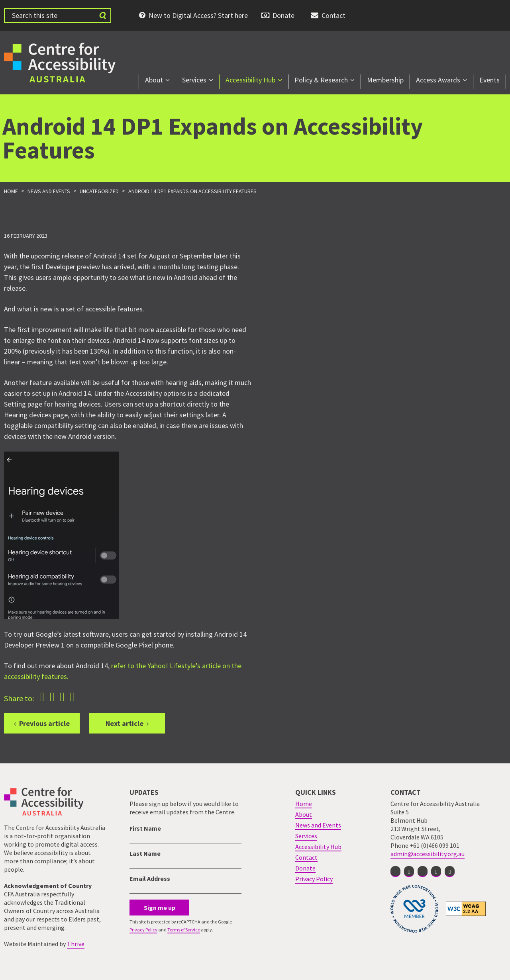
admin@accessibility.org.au (428, 854)
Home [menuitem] (304, 804)
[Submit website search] (102, 15)
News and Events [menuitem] (318, 825)
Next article (125, 723)
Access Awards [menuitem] (438, 80)
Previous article (44, 723)
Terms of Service (184, 930)
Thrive (76, 944)
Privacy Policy (143, 930)
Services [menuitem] (194, 80)
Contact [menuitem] (333, 15)
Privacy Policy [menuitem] (314, 879)
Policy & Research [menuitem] (321, 80)
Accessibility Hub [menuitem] (250, 80)
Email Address (150, 878)
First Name (145, 828)
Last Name (145, 853)
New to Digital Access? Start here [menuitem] (198, 15)
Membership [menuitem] (385, 80)
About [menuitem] (154, 80)
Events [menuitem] (489, 80)
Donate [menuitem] (283, 15)
